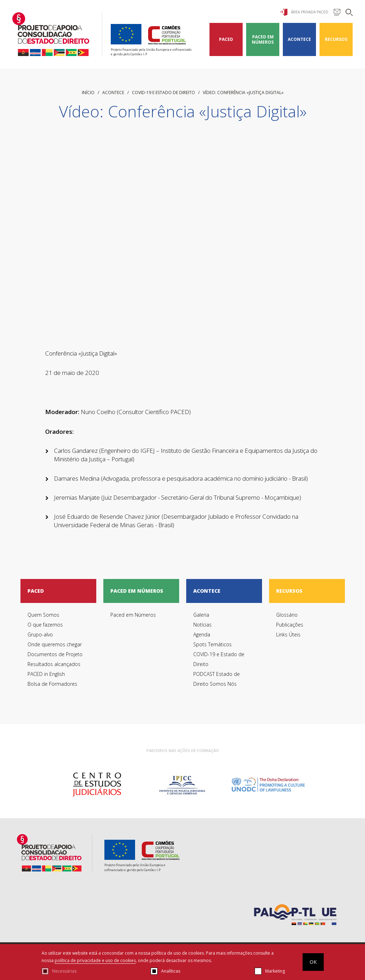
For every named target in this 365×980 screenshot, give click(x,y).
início (88, 93)
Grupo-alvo (40, 634)
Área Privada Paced (304, 12)
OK (313, 962)
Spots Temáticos (212, 644)
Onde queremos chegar (55, 644)
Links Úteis (288, 634)
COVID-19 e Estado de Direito (163, 93)
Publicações (290, 625)
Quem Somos (43, 615)
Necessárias (64, 971)
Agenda (202, 634)
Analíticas (171, 971)
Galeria (201, 615)
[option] (97, 785)
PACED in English (46, 674)
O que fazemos (45, 625)
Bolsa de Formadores (52, 684)
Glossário (287, 615)
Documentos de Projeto (55, 654)
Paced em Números (263, 39)
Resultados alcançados (54, 664)
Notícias (202, 625)
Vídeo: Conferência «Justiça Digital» (243, 93)
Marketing (275, 971)
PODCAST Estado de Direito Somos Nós (217, 679)
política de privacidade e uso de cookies (95, 960)
